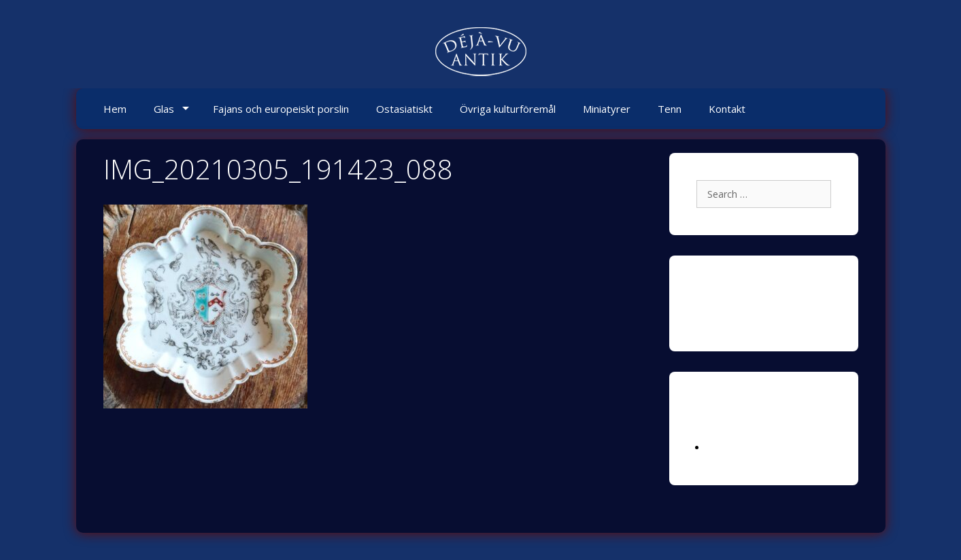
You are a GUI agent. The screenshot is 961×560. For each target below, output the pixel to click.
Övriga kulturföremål (508, 109)
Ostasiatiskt (404, 109)
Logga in (726, 448)
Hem (115, 109)
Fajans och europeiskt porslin (281, 109)
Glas (164, 109)
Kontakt (727, 109)
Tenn (670, 109)
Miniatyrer (607, 109)
